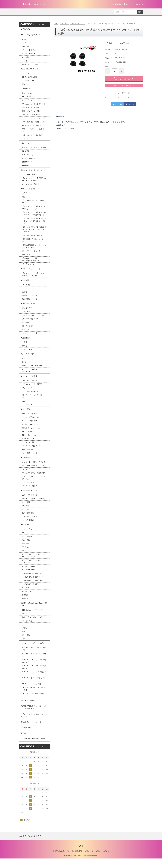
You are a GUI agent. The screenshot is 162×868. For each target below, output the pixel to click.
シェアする (130, 104)
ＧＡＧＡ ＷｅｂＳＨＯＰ (36, 4)
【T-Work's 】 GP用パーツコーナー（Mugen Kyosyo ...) (34, 262)
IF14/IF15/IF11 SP (29, 577)
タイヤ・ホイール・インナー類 (34, 119)
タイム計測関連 (28, 526)
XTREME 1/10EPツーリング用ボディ (34, 669)
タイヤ (25, 639)
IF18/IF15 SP (27, 598)
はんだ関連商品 (28, 519)
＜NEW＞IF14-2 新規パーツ (33, 588)
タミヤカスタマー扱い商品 (32, 136)
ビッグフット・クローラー (32, 254)
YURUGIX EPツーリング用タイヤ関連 (34, 697)
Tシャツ (25, 43)
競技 (24, 199)
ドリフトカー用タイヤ (30, 448)
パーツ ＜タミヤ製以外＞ (32, 186)
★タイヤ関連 (64, 24)
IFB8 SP (25, 602)
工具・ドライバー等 (30, 501)
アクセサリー (27, 410)
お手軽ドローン (26, 737)
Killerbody (26, 167)
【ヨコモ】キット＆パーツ (32, 238)
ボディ (25, 635)
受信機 (25, 295)
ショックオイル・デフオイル (33, 319)
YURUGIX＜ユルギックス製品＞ (33, 651)
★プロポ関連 (26, 284)
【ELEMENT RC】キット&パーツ (34, 204)
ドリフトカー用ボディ (30, 492)
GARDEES (26, 40)
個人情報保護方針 (77, 861)
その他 (25, 61)
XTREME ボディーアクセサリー (34, 687)
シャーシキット (28, 536)
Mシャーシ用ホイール (30, 430)
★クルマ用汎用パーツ (29, 307)
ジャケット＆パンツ (30, 50)
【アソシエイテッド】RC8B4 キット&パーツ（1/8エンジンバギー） (34, 223)
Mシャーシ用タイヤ (29, 426)
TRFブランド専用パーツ (31, 116)
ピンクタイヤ (27, 85)
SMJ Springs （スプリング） (33, 617)
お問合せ (106, 861)
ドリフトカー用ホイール (31, 451)
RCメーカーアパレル (30, 65)
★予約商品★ (26, 29)
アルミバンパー (28, 81)
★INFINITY (25, 531)
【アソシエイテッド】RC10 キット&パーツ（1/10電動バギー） (34, 216)
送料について (89, 861)
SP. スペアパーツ (29, 98)
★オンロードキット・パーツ (31, 172)
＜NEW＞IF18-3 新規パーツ (33, 580)
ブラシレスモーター (30, 385)
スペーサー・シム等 (30, 337)
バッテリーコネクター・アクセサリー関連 (34, 375)
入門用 (25, 195)
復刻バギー (26, 258)
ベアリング (26, 334)
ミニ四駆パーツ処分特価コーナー (33, 748)
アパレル (26, 140)
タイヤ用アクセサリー (77, 24)
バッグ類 (26, 58)
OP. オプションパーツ (30, 101)
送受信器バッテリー (30, 299)
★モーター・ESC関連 (29, 381)
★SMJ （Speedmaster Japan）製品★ (34, 612)
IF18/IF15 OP (27, 595)
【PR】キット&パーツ (31, 267)
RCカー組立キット (29, 94)
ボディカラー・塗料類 (30, 109)
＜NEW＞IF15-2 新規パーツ (33, 584)
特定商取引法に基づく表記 (61, 861)
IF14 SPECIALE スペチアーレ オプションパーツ (35, 562)
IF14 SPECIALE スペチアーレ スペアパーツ (35, 568)
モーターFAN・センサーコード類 (34, 401)
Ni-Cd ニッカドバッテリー (32, 370)
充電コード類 (27, 354)
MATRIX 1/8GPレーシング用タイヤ (34, 657)
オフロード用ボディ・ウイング (34, 471)
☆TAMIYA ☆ (25, 90)
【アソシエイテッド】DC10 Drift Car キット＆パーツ (34, 278)
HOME (56, 24)
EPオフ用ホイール (29, 440)
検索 (140, 12)
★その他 (24, 742)
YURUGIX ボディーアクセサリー (34, 703)
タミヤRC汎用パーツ (30, 323)
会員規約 (98, 861)
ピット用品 (26, 508)
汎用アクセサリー (29, 330)
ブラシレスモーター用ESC (32, 389)
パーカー (26, 47)
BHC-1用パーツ (28, 153)
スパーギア (26, 315)
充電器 (25, 346)
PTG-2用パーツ (28, 156)
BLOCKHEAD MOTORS (30, 70)
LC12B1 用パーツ (29, 160)
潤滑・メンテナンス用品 (31, 112)
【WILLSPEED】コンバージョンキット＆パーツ (34, 249)
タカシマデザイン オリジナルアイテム (34, 483)
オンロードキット (29, 177)
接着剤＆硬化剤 (28, 455)
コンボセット (27, 406)
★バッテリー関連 (27, 358)
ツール (25, 539)
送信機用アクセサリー (30, 303)
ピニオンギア (27, 312)
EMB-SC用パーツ (29, 164)
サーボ (25, 292)
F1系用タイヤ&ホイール (31, 433)
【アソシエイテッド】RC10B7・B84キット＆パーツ (34, 210)
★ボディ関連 (26, 463)
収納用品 (26, 512)
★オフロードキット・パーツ (31, 191)
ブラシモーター (28, 393)
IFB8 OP (25, 606)
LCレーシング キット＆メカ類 (34, 149)
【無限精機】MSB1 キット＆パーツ (34, 243)
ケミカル (26, 516)
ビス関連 (26, 326)
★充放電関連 (26, 342)
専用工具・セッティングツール (34, 105)
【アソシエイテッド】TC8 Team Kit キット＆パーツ (34, 181)
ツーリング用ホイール (30, 422)
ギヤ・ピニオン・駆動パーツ (33, 123)
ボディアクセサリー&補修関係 (34, 479)
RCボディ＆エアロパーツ (32, 127)
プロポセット (27, 288)
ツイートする (118, 104)
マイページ (129, 4)
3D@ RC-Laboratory (28, 709)
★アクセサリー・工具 (29, 497)
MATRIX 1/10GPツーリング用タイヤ (34, 663)
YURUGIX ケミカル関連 (32, 692)
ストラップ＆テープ (30, 523)
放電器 (25, 350)
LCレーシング (27, 145)
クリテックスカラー (30, 488)
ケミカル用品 (27, 543)
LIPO (24, 363)
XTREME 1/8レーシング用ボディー (34, 681)
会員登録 (118, 4)
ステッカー (26, 74)
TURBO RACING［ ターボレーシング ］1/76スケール (34, 716)
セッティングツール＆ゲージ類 (34, 505)
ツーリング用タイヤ (30, 419)
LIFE (24, 366)
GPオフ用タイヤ (28, 444)
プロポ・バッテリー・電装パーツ (34, 132)
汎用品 (25, 557)
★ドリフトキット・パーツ (31, 272)
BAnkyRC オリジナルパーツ (31, 731)
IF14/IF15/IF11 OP (29, 573)
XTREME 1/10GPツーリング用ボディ (34, 675)
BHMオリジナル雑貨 (30, 78)
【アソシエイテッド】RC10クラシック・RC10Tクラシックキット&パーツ (34, 232)
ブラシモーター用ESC (31, 396)
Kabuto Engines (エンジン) (32, 625)
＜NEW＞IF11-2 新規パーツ (33, 591)
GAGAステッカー (29, 54)
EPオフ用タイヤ (28, 437)
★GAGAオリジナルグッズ (30, 35)
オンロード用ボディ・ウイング (34, 468)
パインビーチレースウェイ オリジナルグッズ (34, 724)
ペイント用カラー (29, 475)
